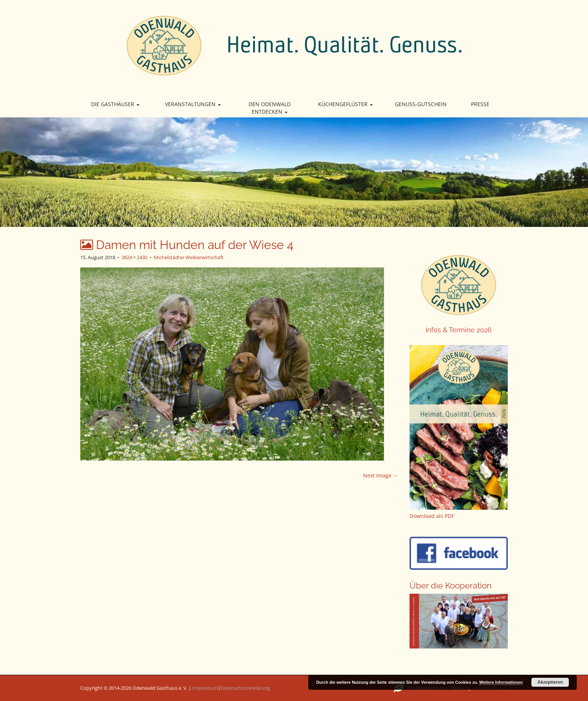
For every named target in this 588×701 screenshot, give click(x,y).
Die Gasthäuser (115, 104)
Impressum (205, 688)
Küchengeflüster (345, 104)
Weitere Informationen (501, 682)
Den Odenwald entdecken (270, 108)
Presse (480, 104)
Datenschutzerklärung (245, 688)
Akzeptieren (550, 682)
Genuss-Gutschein (421, 104)
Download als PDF (432, 516)
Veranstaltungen (193, 104)
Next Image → (381, 475)
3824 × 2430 (134, 257)
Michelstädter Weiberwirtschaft (189, 257)
